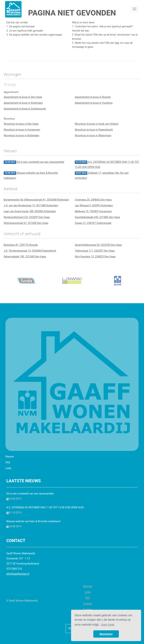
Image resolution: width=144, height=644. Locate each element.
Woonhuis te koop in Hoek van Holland (97, 124)
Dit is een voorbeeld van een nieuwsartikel (34, 162)
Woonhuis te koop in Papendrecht (94, 130)
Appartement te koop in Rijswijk (93, 97)
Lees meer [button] (108, 625)
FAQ (8, 462)
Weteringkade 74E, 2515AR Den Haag (25, 257)
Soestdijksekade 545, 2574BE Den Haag (97, 217)
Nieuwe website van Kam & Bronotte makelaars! (31, 175)
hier (117, 43)
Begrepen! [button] (106, 634)
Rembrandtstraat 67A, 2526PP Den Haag (27, 217)
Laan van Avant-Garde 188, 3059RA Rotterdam (30, 211)
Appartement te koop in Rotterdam (23, 103)
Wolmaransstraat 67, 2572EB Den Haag (26, 223)
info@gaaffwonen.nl (18, 574)
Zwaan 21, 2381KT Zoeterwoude (93, 223)
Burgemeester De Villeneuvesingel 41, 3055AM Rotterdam (36, 200)
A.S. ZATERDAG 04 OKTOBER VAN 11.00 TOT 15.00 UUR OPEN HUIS (107, 164)
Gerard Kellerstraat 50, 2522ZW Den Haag (98, 245)
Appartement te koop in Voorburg (94, 103)
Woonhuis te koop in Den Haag (21, 124)
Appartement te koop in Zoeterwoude (25, 109)
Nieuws (10, 457)
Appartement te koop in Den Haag (23, 97)
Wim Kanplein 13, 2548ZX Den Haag (95, 257)
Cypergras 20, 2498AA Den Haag (93, 200)
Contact (88, 604)
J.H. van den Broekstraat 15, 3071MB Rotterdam (31, 205)
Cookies (87, 610)
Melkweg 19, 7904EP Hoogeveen (93, 211)
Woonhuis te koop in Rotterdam (22, 135)
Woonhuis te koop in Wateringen (93, 135)
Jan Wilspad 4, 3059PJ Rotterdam (94, 205)
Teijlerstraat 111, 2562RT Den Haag (95, 251)
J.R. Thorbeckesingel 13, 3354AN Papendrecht (30, 251)
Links (8, 468)
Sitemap (88, 586)
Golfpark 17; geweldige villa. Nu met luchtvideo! (102, 175)
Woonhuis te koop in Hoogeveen (22, 130)
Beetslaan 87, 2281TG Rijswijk (21, 245)
